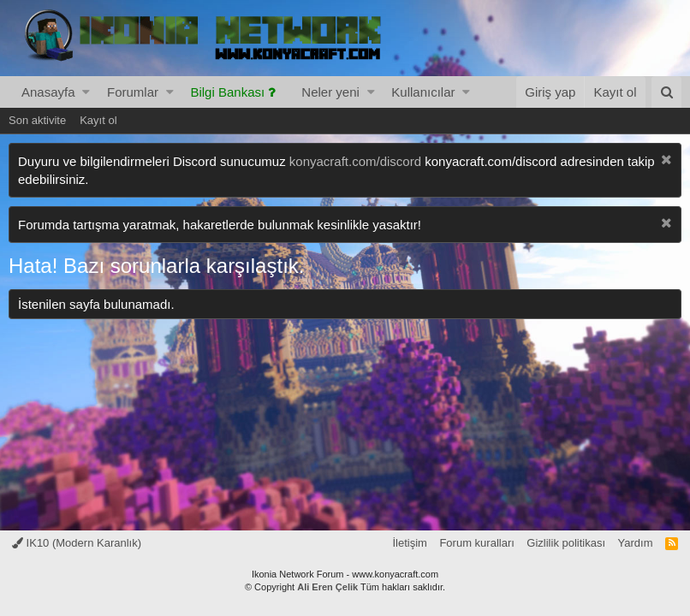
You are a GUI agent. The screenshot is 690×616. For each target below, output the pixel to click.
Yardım (636, 543)
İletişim (409, 543)
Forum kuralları (476, 543)
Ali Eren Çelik (327, 587)
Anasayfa (48, 92)
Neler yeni (330, 92)
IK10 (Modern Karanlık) (77, 543)
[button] (86, 92)
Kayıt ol (98, 120)
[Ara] (666, 92)
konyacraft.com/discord (355, 161)
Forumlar (133, 92)
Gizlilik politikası (566, 543)
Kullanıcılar (423, 92)
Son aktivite (37, 120)
